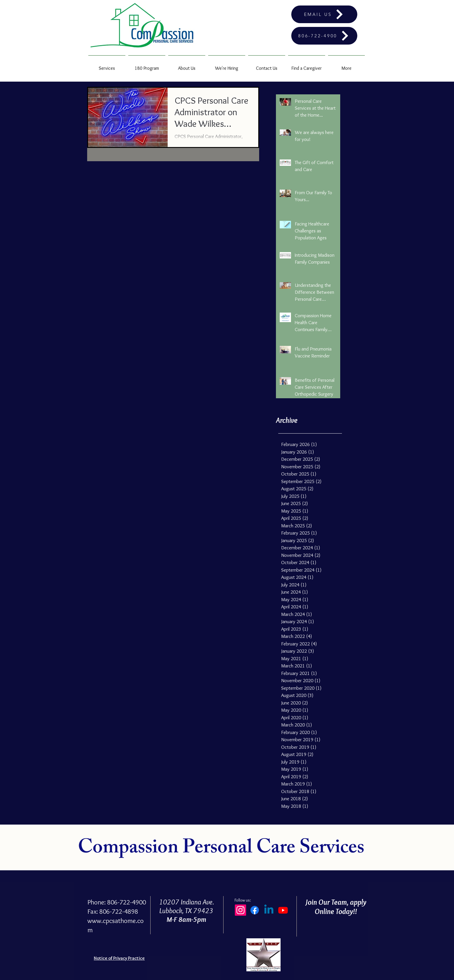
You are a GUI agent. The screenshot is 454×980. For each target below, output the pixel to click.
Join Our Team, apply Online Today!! (336, 907)
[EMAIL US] (324, 14)
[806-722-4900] (324, 36)
